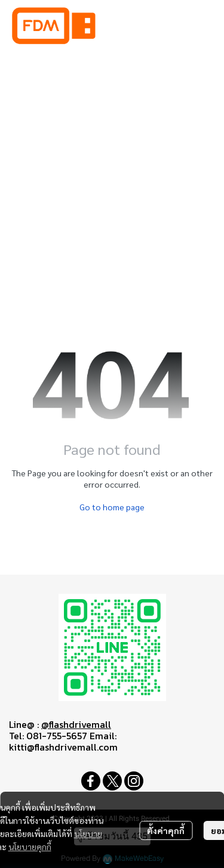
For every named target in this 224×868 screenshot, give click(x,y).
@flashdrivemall (76, 724)
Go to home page (112, 507)
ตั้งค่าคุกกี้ (166, 830)
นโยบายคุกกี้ (30, 847)
